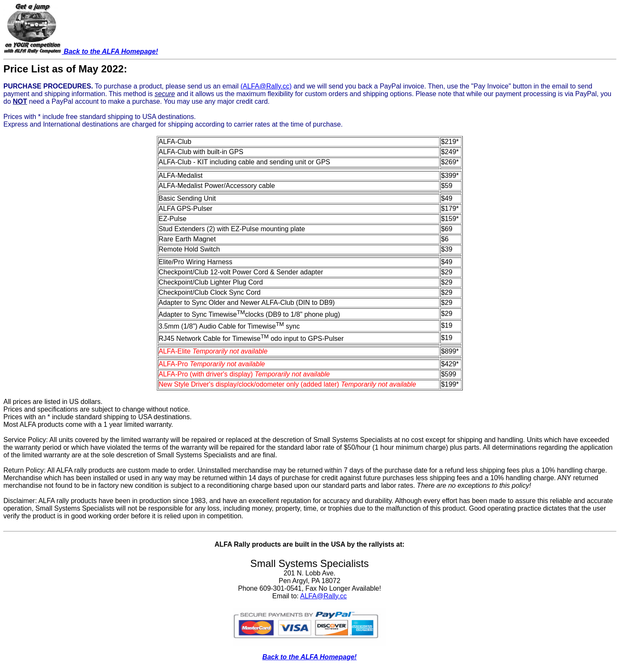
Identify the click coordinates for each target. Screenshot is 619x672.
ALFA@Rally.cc (323, 596)
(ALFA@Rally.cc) (266, 86)
